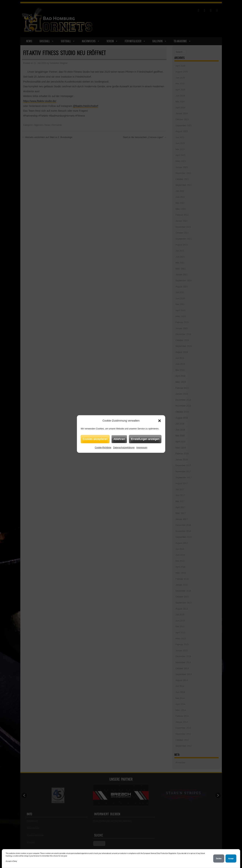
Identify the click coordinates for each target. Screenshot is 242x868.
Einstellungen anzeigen (145, 439)
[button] (160, 421)
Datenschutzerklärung (124, 448)
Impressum (142, 448)
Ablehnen (119, 439)
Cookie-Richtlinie (103, 448)
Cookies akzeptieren (95, 439)
